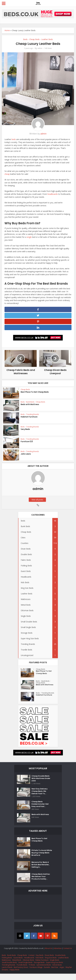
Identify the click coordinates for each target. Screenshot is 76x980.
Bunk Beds (30, 404)
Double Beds (60, 962)
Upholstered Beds (44, 971)
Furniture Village (36, 974)
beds (14, 139)
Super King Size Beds (54, 969)
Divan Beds (49, 962)
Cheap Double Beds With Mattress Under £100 (42, 781)
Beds (25, 39)
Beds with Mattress (29, 406)
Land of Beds (7, 974)
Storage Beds (39, 969)
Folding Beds (7, 964)
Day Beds (40, 962)
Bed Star (55, 974)
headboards (53, 194)
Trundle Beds (22, 971)
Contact (31, 962)
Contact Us (68, 955)
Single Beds (54, 966)
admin (40, 48)
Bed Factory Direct (21, 974)
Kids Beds (40, 964)
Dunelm (47, 974)
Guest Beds (18, 964)
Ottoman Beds (28, 966)
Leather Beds (47, 39)
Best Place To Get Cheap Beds (34, 394)
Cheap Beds (34, 39)
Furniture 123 (26, 444)
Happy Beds (14, 976)
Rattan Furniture (42, 966)
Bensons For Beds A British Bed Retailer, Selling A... (41, 872)
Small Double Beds (9, 969)
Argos (62, 974)
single (29, 237)
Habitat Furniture (29, 419)
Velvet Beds (57, 971)
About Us (49, 955)
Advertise (58, 955)
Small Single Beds (25, 969)
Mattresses (6, 966)
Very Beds (25, 431)
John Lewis (26, 456)
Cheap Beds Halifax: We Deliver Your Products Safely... (41, 884)
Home (7, 30)
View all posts (38, 502)
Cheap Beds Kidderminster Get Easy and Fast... (41, 810)
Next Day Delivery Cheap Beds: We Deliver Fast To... (40, 796)
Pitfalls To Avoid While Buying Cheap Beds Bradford (41, 860)
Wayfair (69, 974)
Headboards (29, 964)
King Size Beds (51, 964)
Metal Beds (17, 966)
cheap (7, 174)
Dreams (5, 976)
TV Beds (32, 971)
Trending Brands (33, 416)
